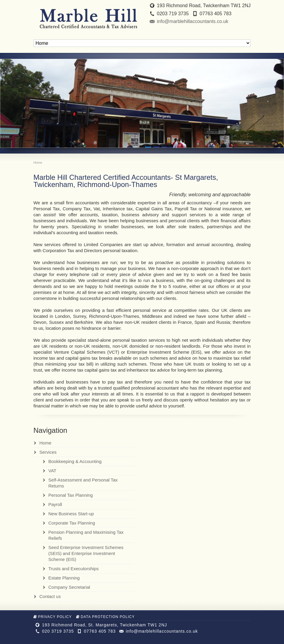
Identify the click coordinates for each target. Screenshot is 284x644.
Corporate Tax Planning (72, 523)
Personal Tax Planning (71, 495)
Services (48, 452)
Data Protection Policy (105, 617)
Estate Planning (64, 578)
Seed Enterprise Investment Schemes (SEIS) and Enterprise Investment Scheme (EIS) (86, 553)
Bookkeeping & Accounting (75, 461)
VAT (52, 471)
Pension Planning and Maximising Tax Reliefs (86, 535)
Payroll (55, 504)
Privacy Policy (53, 617)
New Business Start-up (71, 514)
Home (45, 443)
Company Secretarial (69, 587)
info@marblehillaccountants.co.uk (193, 21)
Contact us (50, 596)
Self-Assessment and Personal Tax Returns (83, 483)
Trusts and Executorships (74, 569)
